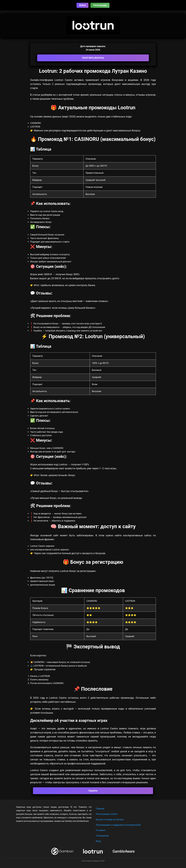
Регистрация (100, 5)
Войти (83, 5)
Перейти (93, 791)
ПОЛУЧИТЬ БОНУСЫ (93, 58)
